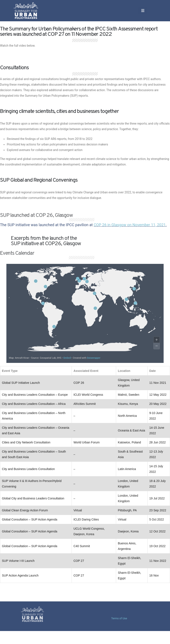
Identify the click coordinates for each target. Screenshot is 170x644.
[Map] (85, 316)
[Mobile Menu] (125, 11)
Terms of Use (119, 618)
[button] (135, 11)
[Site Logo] (31, 11)
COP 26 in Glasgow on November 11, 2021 (130, 225)
